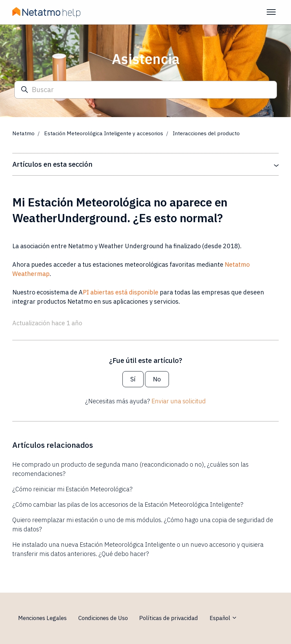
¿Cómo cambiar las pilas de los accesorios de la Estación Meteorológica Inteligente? (128, 504)
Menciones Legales (42, 618)
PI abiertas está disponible (121, 292)
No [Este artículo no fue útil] (157, 379)
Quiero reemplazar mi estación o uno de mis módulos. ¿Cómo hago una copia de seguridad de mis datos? (143, 525)
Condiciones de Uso (103, 618)
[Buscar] (146, 90)
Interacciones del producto (206, 133)
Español (223, 618)
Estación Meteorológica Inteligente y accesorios (104, 133)
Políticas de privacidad (169, 618)
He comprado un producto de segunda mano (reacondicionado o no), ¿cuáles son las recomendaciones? (130, 469)
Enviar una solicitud (179, 401)
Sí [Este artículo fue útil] (133, 379)
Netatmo (23, 133)
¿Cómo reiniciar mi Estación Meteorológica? (72, 489)
